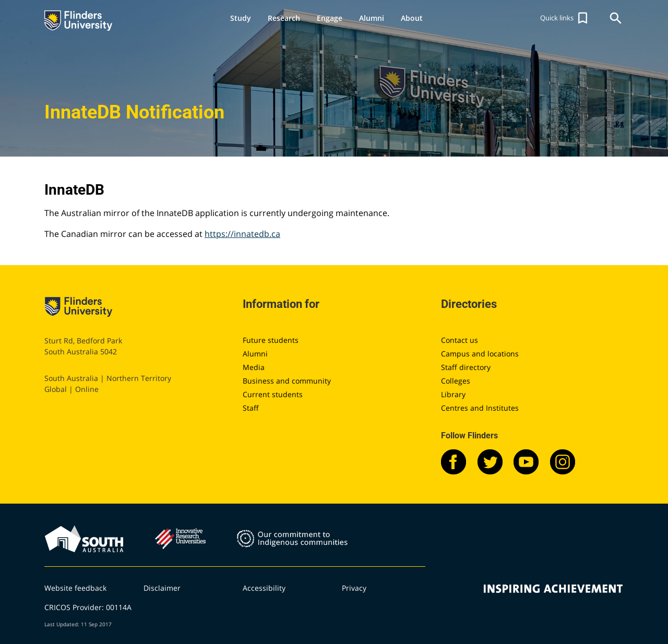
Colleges (456, 381)
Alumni (255, 354)
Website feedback (75, 588)
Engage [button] (330, 18)
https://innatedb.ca (242, 234)
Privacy (354, 588)
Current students (273, 394)
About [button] (412, 18)
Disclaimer (162, 588)
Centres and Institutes (480, 408)
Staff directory (466, 367)
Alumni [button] (372, 18)
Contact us (460, 340)
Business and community (287, 381)
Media (254, 367)
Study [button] (241, 18)
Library (453, 394)
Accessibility (264, 588)
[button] (565, 18)
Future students (271, 340)
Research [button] (284, 18)
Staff (251, 408)
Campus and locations (480, 354)
